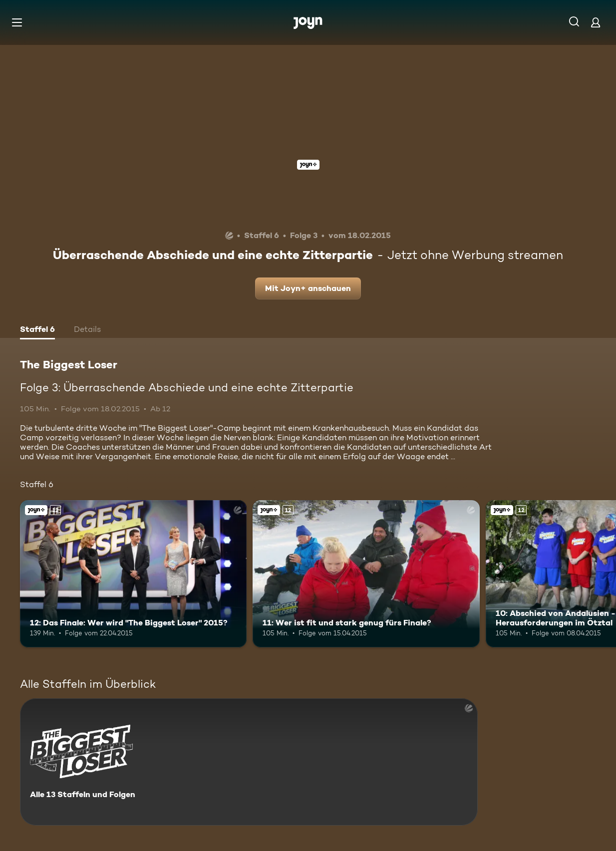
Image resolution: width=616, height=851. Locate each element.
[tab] (37, 330)
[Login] (596, 22)
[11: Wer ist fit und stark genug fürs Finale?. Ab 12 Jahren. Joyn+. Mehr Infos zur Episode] (366, 574)
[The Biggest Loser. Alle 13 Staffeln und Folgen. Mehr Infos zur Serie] (249, 762)
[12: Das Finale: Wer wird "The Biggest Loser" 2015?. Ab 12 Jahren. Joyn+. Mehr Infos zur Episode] (133, 574)
